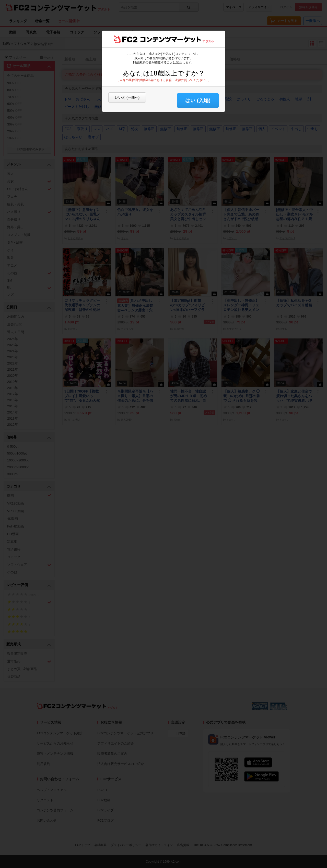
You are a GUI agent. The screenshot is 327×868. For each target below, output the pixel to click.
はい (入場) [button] (198, 100)
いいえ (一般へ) (127, 97)
